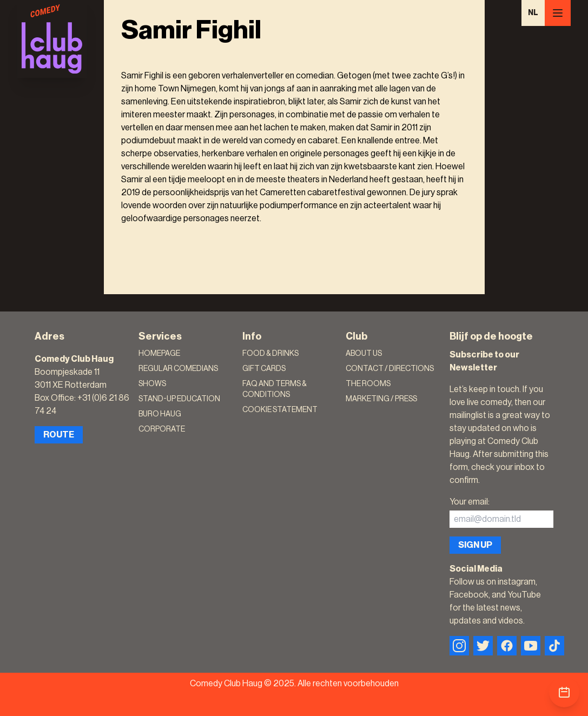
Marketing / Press (381, 399)
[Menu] (558, 13)
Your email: (470, 502)
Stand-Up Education (179, 399)
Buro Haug (160, 414)
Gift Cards (264, 369)
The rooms (368, 384)
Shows (152, 384)
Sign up (475, 545)
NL (533, 13)
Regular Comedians (178, 369)
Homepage (159, 354)
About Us (364, 354)
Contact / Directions (390, 369)
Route (59, 435)
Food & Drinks (270, 354)
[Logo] (52, 39)
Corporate (162, 429)
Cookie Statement (280, 410)
